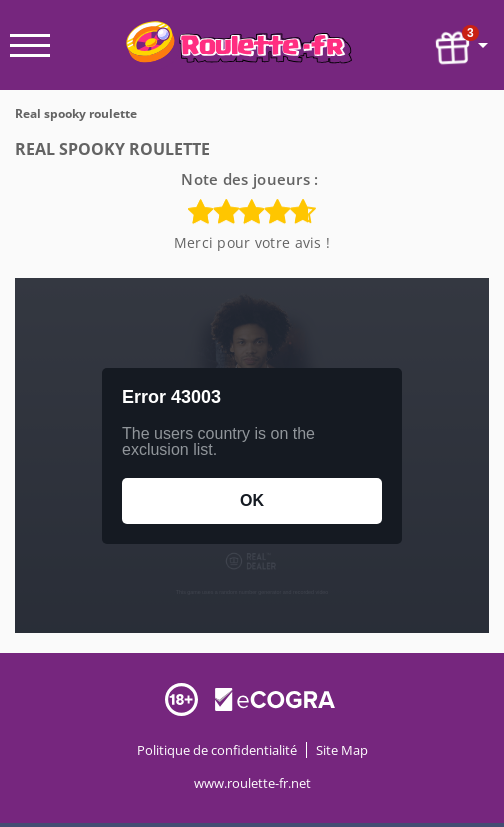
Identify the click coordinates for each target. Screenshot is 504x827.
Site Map (342, 750)
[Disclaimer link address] (275, 697)
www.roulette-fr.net (252, 783)
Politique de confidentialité (218, 750)
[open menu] (30, 45)
